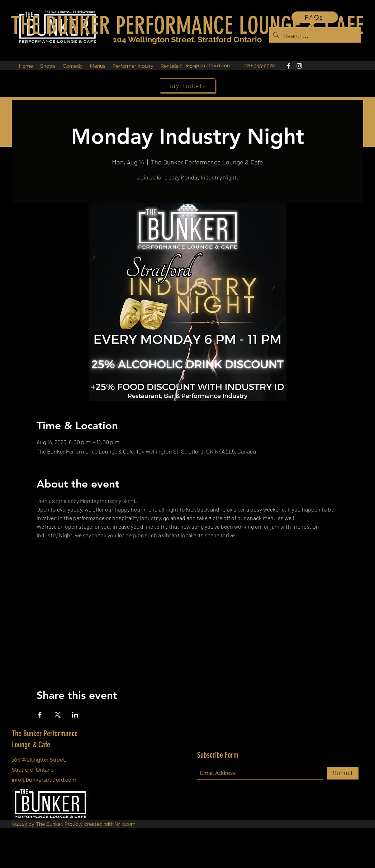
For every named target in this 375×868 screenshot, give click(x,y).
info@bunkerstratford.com (201, 66)
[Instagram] (299, 66)
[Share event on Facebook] (40, 715)
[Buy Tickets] (187, 86)
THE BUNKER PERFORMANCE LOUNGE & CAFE (187, 25)
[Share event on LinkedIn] (75, 715)
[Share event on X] (58, 715)
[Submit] (343, 773)
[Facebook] (289, 66)
